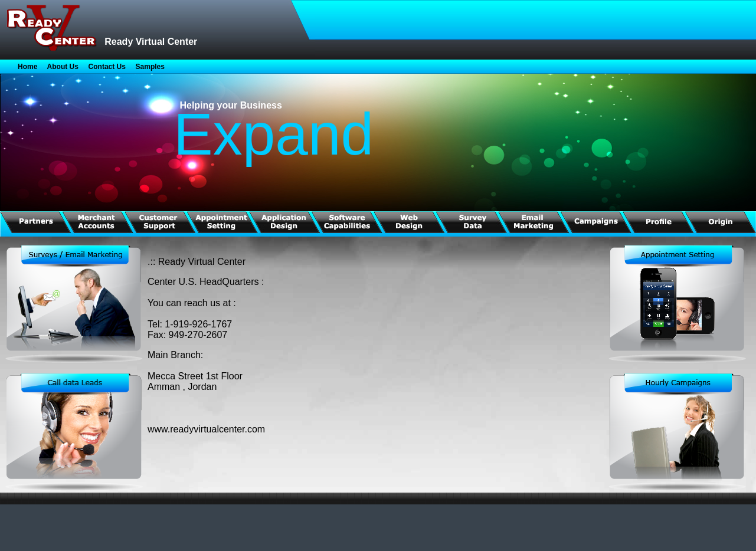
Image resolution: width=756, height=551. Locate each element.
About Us (63, 67)
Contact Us (107, 67)
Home (27, 67)
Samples (150, 67)
